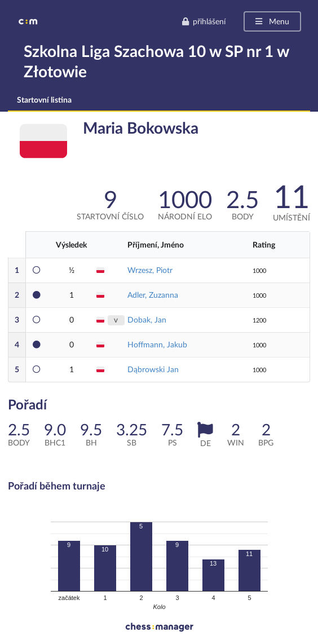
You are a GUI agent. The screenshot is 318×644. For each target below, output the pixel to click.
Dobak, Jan (147, 319)
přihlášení (204, 21)
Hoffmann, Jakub (157, 344)
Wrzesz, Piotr (150, 270)
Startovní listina (44, 100)
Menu (271, 21)
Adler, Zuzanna (153, 295)
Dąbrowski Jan (153, 369)
